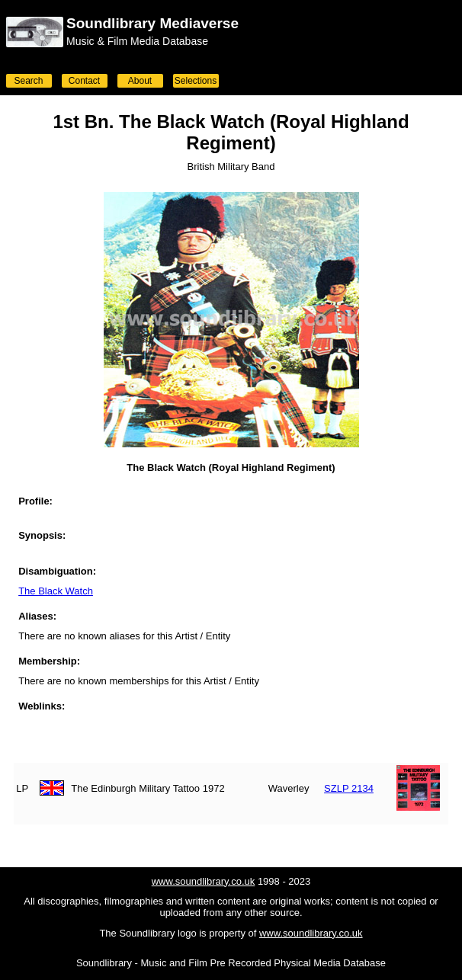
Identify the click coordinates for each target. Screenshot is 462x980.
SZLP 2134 (349, 788)
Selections (196, 81)
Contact (84, 81)
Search (28, 81)
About (140, 81)
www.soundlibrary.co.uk (204, 881)
